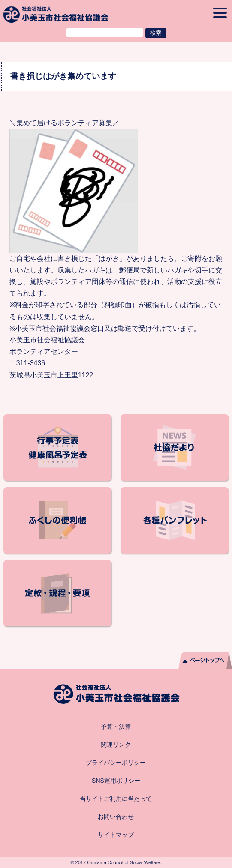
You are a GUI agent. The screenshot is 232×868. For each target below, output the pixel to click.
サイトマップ (116, 835)
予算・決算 (116, 727)
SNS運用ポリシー (116, 781)
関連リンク (116, 745)
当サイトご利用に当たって (116, 799)
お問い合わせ (116, 817)
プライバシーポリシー (116, 763)
